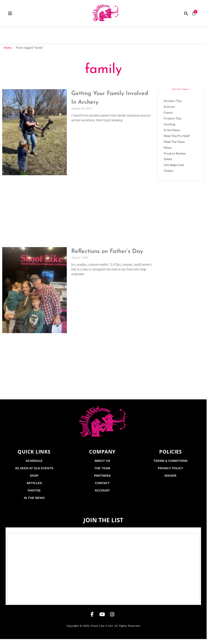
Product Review (175, 153)
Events (168, 112)
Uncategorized (174, 165)
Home (8, 48)
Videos (169, 171)
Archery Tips (173, 101)
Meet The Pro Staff (177, 136)
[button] (186, 13)
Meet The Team (174, 142)
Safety (168, 159)
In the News (172, 130)
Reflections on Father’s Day (107, 251)
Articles (169, 107)
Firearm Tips (173, 118)
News (168, 147)
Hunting (169, 124)
